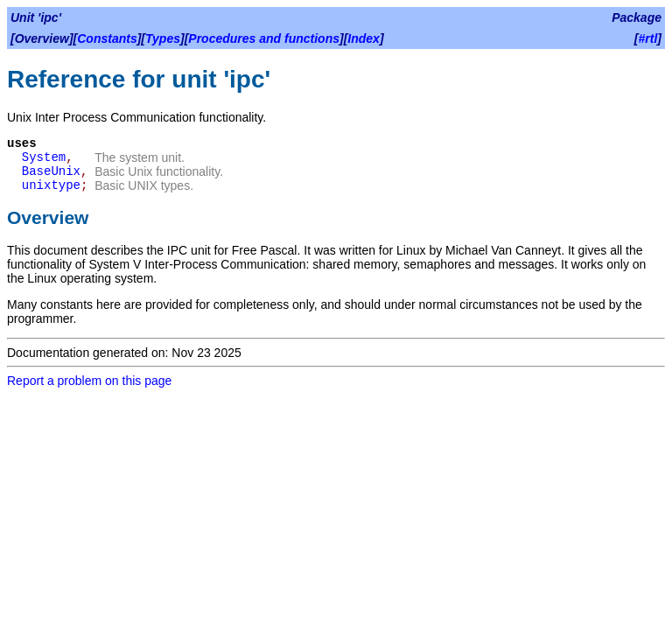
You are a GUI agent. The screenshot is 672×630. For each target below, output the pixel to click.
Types (163, 38)
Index (364, 38)
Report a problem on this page (89, 381)
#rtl (648, 38)
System (44, 157)
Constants (107, 38)
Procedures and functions (264, 38)
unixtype (51, 185)
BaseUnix (51, 171)
